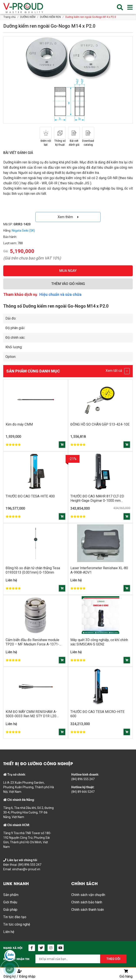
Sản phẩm (11, 895)
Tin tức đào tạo (15, 917)
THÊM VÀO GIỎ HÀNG (68, 284)
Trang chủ (10, 17)
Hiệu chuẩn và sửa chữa (60, 294)
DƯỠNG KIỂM (28, 17)
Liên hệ (9, 932)
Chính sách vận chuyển (88, 895)
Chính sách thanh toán (88, 910)
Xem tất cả (118, 371)
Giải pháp (10, 910)
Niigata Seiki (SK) (23, 231)
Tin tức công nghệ (17, 924)
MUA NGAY (68, 271)
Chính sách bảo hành (87, 902)
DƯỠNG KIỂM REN (50, 17)
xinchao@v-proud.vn (26, 869)
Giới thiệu (10, 902)
